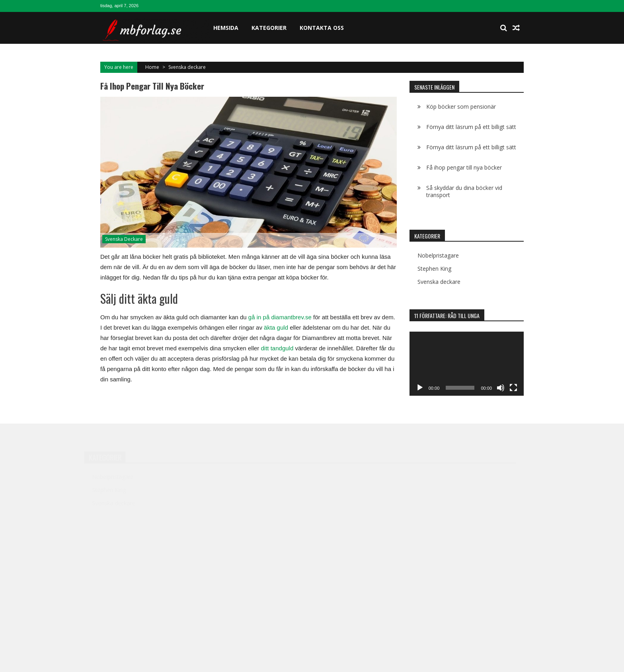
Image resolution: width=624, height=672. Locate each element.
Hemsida (226, 28)
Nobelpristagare (438, 256)
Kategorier (269, 28)
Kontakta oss (322, 28)
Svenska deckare (187, 67)
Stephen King (434, 269)
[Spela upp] (420, 388)
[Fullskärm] (513, 388)
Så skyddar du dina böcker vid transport (464, 191)
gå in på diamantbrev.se (280, 317)
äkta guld (275, 327)
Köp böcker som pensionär (461, 106)
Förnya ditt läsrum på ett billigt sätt (471, 127)
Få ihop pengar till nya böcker (464, 167)
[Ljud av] (501, 388)
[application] (467, 364)
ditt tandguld (276, 348)
